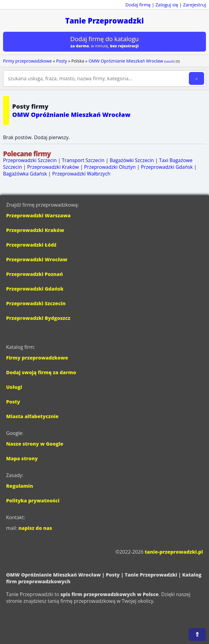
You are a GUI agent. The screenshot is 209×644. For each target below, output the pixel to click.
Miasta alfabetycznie (32, 416)
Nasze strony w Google (35, 444)
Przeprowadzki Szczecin (30, 160)
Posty (62, 61)
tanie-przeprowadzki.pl (174, 552)
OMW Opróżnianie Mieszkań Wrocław (126, 61)
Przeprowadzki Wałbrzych (81, 174)
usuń (169, 61)
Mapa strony (22, 458)
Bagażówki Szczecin (132, 160)
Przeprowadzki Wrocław (37, 259)
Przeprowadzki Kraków (53, 167)
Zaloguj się (167, 5)
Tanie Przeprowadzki (105, 21)
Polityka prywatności (33, 501)
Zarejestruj (195, 5)
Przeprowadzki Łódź (31, 245)
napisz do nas (35, 528)
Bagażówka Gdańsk (25, 174)
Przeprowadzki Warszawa (38, 215)
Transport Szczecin (83, 160)
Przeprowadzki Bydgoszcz (38, 318)
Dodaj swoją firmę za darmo (41, 372)
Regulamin (20, 486)
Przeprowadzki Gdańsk (167, 167)
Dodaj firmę (138, 5)
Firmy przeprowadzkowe (27, 61)
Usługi (14, 387)
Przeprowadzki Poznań (34, 274)
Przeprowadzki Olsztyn (110, 167)
